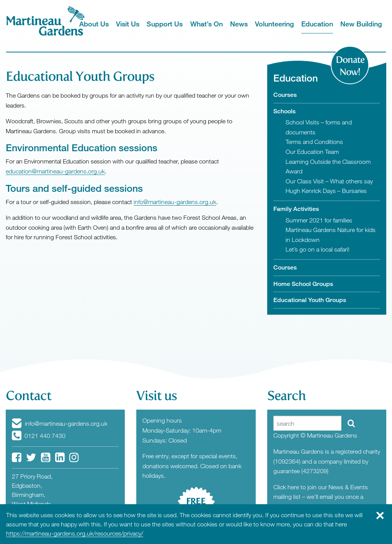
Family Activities (296, 209)
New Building (361, 24)
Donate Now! (350, 66)
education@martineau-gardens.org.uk (55, 171)
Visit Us (128, 24)
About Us (94, 24)
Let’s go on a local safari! (318, 249)
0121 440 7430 (39, 436)
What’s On (207, 24)
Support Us (165, 24)
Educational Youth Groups (310, 300)
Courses (285, 95)
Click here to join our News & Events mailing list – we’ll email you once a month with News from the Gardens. (321, 497)
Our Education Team (312, 152)
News (239, 24)
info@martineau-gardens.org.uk (175, 202)
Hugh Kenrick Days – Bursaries (326, 191)
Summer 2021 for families (319, 220)
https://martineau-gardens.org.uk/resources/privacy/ (75, 533)
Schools (284, 111)
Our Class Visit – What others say (329, 181)
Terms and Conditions (314, 142)
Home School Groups (303, 284)
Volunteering (274, 24)
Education (317, 24)
